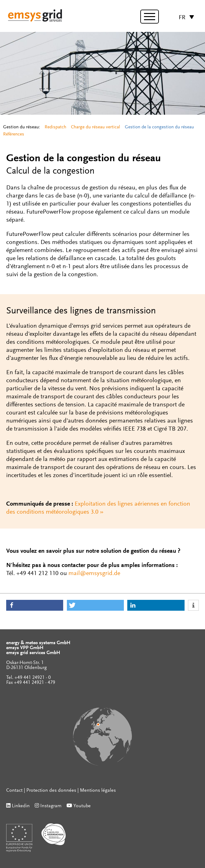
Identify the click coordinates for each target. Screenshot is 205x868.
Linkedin (21, 806)
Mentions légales (98, 790)
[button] (35, 605)
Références (14, 134)
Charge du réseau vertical (96, 127)
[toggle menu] (150, 17)
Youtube (82, 806)
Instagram (51, 806)
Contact (14, 790)
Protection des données (51, 790)
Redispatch (55, 127)
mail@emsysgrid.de (94, 573)
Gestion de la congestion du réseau (159, 127)
